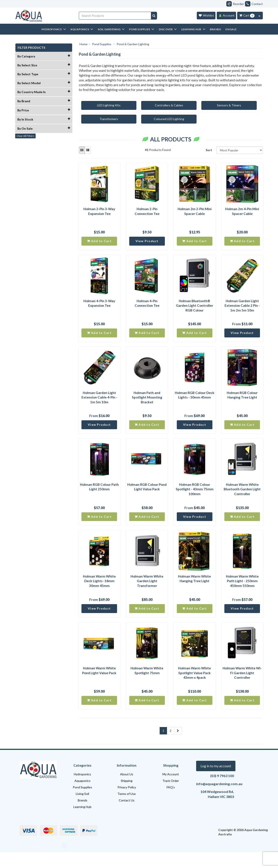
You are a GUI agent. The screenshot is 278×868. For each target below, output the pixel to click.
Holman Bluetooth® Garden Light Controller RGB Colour (195, 309)
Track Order (171, 797)
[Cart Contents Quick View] (259, 16)
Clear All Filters (25, 136)
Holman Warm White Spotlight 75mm (147, 684)
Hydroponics (82, 790)
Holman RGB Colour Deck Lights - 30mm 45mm (195, 403)
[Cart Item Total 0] (247, 16)
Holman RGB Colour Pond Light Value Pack (147, 495)
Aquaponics (83, 797)
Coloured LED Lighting (102, 119)
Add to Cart (99, 243)
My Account (171, 790)
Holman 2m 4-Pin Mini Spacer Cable (242, 212)
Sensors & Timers (194, 105)
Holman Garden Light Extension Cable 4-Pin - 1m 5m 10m (99, 403)
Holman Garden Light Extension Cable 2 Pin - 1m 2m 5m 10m (242, 309)
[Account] (226, 16)
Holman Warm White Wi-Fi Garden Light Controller (242, 687)
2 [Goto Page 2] (170, 747)
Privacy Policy (127, 803)
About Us (127, 790)
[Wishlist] (206, 16)
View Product (147, 243)
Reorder (235, 4)
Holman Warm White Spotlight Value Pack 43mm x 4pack (194, 687)
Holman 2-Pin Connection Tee (147, 212)
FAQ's (171, 803)
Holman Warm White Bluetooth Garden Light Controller (242, 498)
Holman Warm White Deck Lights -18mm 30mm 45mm (99, 592)
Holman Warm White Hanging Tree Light (194, 590)
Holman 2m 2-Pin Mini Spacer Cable (194, 212)
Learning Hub (82, 823)
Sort (209, 150)
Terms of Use (127, 810)
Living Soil (82, 810)
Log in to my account (216, 782)
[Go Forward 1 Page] (178, 747)
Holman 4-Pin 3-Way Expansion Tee (99, 306)
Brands (83, 816)
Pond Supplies (82, 803)
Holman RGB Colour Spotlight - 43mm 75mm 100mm (195, 498)
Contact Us (127, 816)
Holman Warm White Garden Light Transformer (147, 592)
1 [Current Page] (163, 747)
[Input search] (115, 16)
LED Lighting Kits (102, 105)
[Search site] (154, 16)
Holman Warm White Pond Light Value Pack (99, 684)
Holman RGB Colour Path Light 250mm (99, 495)
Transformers (240, 105)
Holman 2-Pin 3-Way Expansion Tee (99, 212)
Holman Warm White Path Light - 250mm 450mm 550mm (242, 592)
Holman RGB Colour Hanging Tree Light (242, 401)
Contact (254, 4)
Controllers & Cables (148, 105)
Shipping (127, 797)
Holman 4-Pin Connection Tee (147, 306)
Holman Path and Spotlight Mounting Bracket (147, 403)
